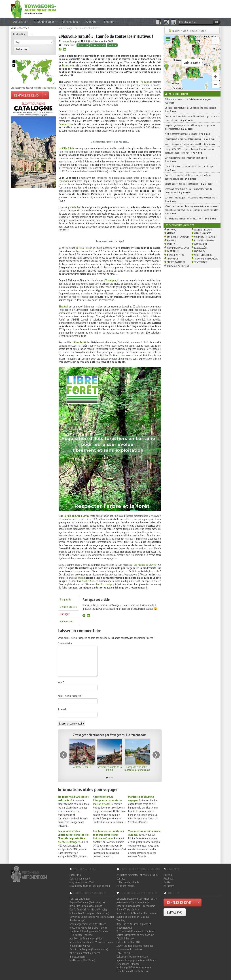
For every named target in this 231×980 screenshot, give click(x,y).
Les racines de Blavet (145, 565)
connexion (64, 181)
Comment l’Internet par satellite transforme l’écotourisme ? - (191, 199)
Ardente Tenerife (82, 767)
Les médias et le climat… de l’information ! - (190, 139)
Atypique (111, 280)
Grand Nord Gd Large (178, 248)
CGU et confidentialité (128, 882)
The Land (144, 82)
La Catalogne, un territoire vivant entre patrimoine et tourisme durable (137, 900)
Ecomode (154, 571)
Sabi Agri (76, 207)
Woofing (121, 920)
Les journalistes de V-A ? (82, 882)
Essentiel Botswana (204, 240)
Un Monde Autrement (178, 266)
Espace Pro (75, 875)
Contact (121, 878)
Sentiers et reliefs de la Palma (110, 768)
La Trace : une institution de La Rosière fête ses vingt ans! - (191, 110)
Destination (19, 34)
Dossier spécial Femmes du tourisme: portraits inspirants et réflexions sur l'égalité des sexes (136, 935)
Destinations (71, 22)
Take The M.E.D (124, 953)
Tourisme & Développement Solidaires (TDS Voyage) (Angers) (89, 933)
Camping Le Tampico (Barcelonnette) (89, 949)
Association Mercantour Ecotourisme (136, 906)
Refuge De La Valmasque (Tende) (86, 906)
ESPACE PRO (175, 912)
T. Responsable (45, 22)
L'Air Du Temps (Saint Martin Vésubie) (88, 909)
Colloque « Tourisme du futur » (132, 956)
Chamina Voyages (203, 233)
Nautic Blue (88, 581)
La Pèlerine (173, 251)
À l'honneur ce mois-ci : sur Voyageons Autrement (189, 101)
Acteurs (92, 22)
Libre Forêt (79, 342)
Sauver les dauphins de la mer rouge (135, 946)
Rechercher (21, 49)
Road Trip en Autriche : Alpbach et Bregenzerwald (134, 926)
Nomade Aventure (176, 255)
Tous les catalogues (80, 899)
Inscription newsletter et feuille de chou (137, 875)
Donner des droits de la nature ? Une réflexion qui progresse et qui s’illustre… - (192, 118)
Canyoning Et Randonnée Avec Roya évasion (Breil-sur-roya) (92, 918)
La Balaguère (201, 248)
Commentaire (65, 643)
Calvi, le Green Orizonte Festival (133, 971)
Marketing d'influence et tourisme (134, 967)
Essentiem (68, 65)
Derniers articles (68, 607)
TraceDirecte (201, 262)
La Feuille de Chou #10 (128, 942)
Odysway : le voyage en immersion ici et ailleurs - (187, 160)
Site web (62, 709)
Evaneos (171, 244)
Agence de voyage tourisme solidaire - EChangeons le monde (136, 962)
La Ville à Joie (67, 148)
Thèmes (110, 22)
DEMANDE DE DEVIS (27, 95)
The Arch (63, 306)
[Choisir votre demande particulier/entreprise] (45, 95)
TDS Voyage (173, 259)
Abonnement (67, 621)
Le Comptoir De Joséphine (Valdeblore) (89, 913)
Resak (80, 578)
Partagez (65, 614)
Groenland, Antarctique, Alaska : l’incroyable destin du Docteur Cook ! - (188, 191)
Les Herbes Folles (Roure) (82, 960)
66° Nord (172, 230)
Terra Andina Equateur (206, 259)
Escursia (171, 240)
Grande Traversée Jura (128, 909)
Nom (61, 682)
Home (61, 28)
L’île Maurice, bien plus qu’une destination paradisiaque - (190, 168)
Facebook (169, 878)
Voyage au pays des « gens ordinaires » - (189, 184)
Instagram (169, 886)
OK (217, 22)
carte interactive (49, 88)
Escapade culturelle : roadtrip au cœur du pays (137, 768)
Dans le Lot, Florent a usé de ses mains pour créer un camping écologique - (188, 177)
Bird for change (104, 584)
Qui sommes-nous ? (80, 878)
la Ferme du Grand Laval (75, 516)
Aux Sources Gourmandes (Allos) (86, 938)
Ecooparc (78, 571)
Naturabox (200, 251)
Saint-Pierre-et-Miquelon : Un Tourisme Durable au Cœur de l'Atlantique (137, 915)
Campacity (65, 124)
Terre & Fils (82, 248)
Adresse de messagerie (70, 696)
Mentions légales (125, 886)
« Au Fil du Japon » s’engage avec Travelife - (190, 144)
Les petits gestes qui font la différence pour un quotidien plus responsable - (190, 127)
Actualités (21, 22)
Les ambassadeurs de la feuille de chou (90, 886)
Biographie (66, 599)
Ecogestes (71, 28)
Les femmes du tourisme (129, 949)
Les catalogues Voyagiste (180, 225)
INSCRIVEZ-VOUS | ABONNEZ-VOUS (189, 31)
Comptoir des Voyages (178, 237)
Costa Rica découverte (205, 237)
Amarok (171, 233)
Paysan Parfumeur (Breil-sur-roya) (87, 902)
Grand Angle (201, 244)
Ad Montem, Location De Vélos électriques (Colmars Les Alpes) (91, 944)
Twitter (167, 882)
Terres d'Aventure (176, 262)
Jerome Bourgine (70, 41)
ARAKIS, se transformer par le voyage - (187, 134)
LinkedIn (168, 875)
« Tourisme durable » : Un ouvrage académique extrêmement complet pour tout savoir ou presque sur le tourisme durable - (192, 210)
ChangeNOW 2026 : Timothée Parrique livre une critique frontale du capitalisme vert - (190, 151)
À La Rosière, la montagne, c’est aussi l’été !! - (190, 219)
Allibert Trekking (203, 230)
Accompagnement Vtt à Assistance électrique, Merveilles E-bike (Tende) (88, 926)
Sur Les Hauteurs (203, 255)
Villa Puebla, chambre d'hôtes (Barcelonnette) (85, 955)
